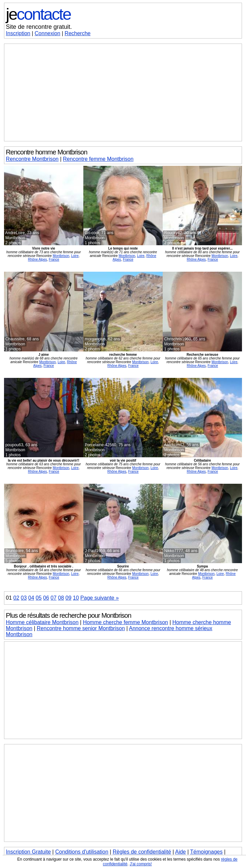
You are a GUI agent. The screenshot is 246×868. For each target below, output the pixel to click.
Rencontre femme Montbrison (98, 159)
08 (61, 598)
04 (31, 598)
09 (69, 598)
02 (16, 598)
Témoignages (206, 852)
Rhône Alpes (38, 259)
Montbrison (61, 256)
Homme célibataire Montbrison (42, 622)
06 (46, 598)
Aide (180, 852)
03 (24, 598)
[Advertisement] (123, 92)
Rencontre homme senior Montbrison (81, 628)
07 (54, 598)
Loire (75, 256)
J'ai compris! (141, 864)
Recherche (77, 33)
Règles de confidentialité (142, 852)
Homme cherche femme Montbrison (126, 622)
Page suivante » (100, 598)
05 (39, 598)
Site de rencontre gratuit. (39, 27)
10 (76, 598)
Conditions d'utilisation (82, 852)
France (54, 259)
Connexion (48, 33)
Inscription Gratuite (28, 852)
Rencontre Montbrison (32, 159)
